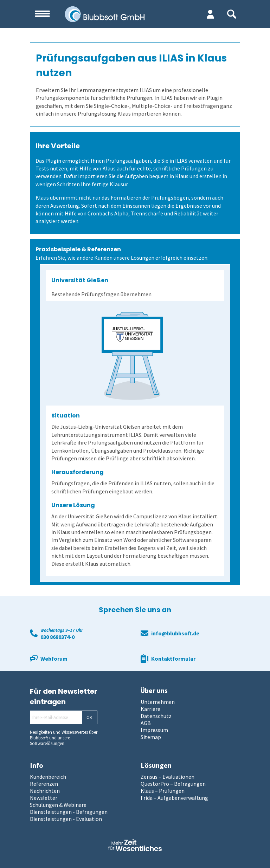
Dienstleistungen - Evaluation (66, 819)
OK (89, 717)
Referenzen (44, 784)
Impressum (154, 730)
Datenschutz (156, 716)
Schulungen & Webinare (58, 805)
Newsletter (44, 798)
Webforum (54, 659)
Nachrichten (45, 791)
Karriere (150, 709)
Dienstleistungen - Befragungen (69, 812)
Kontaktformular (173, 659)
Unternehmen (158, 702)
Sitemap (151, 737)
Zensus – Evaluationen (168, 777)
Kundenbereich (48, 777)
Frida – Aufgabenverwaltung (174, 798)
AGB (146, 723)
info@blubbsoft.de (175, 633)
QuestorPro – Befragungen (173, 784)
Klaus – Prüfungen (163, 791)
